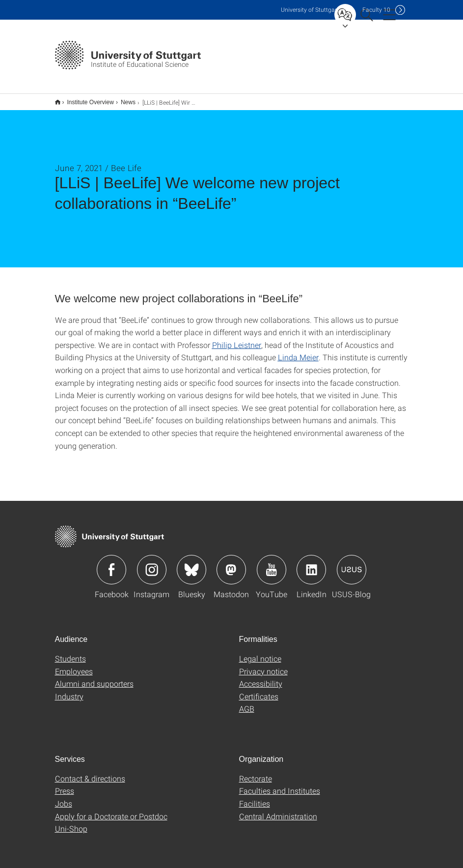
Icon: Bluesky (191, 563)
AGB (247, 702)
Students (70, 652)
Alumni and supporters (94, 677)
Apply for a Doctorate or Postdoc (111, 810)
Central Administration (278, 810)
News (123, 99)
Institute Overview (85, 99)
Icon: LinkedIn (311, 563)
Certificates (259, 690)
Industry (69, 690)
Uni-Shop (71, 822)
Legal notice (260, 652)
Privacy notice (263, 665)
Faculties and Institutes (280, 784)
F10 (376, 10)
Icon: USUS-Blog (352, 563)
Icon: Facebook (111, 563)
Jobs (64, 797)
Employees (74, 665)
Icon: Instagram (152, 563)
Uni (310, 10)
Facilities (255, 797)
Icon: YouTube (272, 563)
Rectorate (256, 772)
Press (65, 784)
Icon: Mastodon (231, 563)
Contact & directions (90, 772)
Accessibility (261, 677)
